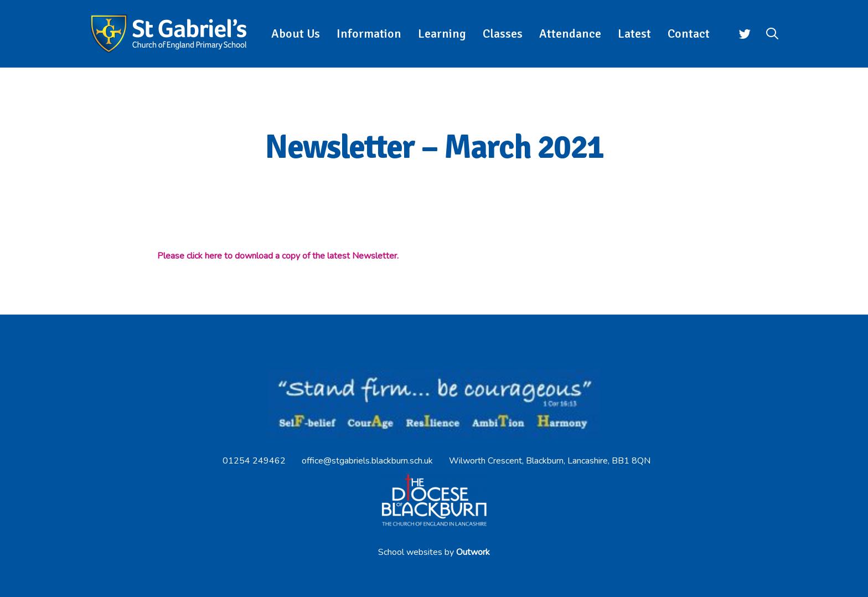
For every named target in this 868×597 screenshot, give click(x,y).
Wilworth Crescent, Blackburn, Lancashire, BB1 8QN (550, 461)
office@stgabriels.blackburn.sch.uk (367, 461)
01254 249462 (254, 461)
